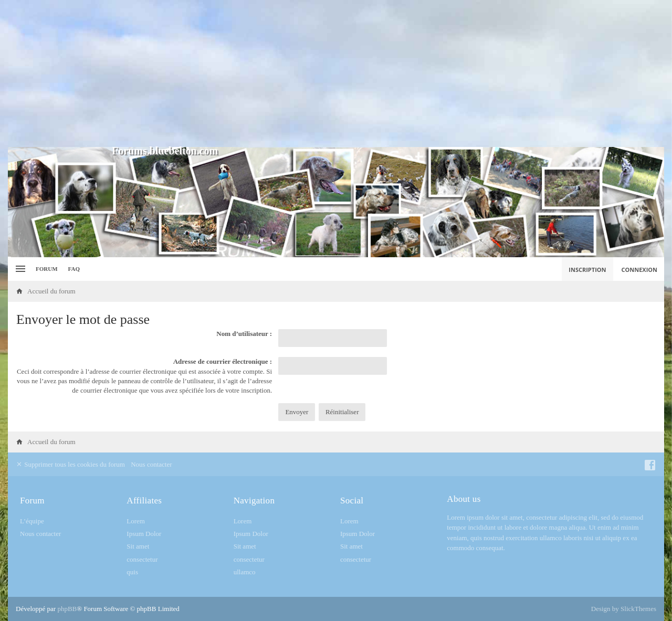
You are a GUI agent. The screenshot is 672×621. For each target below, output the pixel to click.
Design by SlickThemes (624, 609)
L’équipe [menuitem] (32, 521)
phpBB (67, 609)
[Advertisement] (336, 73)
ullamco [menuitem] (245, 572)
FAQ (74, 269)
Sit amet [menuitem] (138, 546)
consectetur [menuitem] (142, 559)
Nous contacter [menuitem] (151, 464)
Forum (47, 269)
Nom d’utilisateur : (244, 334)
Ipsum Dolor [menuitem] (144, 534)
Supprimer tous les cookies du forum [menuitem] (70, 464)
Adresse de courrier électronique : (223, 361)
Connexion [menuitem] (640, 270)
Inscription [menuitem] (587, 270)
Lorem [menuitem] (136, 521)
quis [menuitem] (132, 572)
